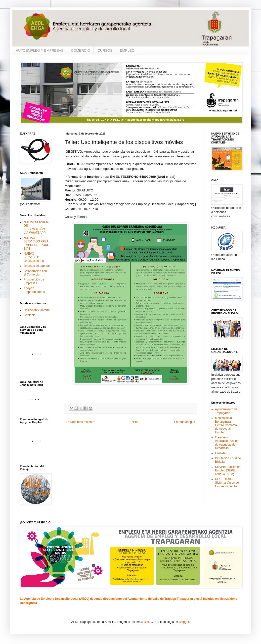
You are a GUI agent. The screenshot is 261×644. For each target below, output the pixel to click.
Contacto (30, 315)
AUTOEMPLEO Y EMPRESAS (40, 50)
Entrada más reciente (80, 422)
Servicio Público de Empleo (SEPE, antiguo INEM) (228, 471)
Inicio (134, 422)
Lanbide (220, 453)
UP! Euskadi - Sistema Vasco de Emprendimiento (227, 483)
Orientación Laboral (37, 266)
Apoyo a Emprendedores (34, 290)
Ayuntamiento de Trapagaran (226, 411)
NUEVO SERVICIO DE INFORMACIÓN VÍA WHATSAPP (36, 227)
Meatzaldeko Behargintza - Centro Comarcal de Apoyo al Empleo (226, 425)
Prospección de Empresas (34, 281)
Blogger (184, 622)
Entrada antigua (185, 422)
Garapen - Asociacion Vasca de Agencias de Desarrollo (227, 443)
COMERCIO (80, 50)
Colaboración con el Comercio (35, 273)
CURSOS (105, 50)
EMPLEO (127, 50)
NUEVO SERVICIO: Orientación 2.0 (34, 257)
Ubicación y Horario (37, 310)
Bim (147, 622)
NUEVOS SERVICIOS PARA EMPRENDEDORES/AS (36, 243)
